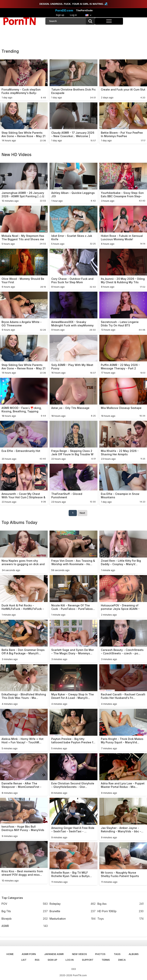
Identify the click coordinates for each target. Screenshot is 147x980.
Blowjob (24, 919)
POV (24, 904)
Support (88, 960)
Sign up (60, 15)
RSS (37, 960)
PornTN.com (80, 975)
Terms (106, 960)
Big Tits (24, 911)
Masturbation (73, 919)
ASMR (24, 926)
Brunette (73, 911)
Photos (100, 954)
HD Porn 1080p (120, 911)
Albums (134, 954)
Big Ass (120, 904)
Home (10, 954)
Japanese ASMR (54, 954)
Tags (117, 954)
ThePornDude (84, 11)
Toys (120, 919)
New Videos (80, 954)
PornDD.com (64, 11)
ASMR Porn (29, 954)
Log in (73, 15)
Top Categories (12, 898)
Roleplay (73, 904)
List (24, 960)
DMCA (122, 960)
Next (82, 513)
